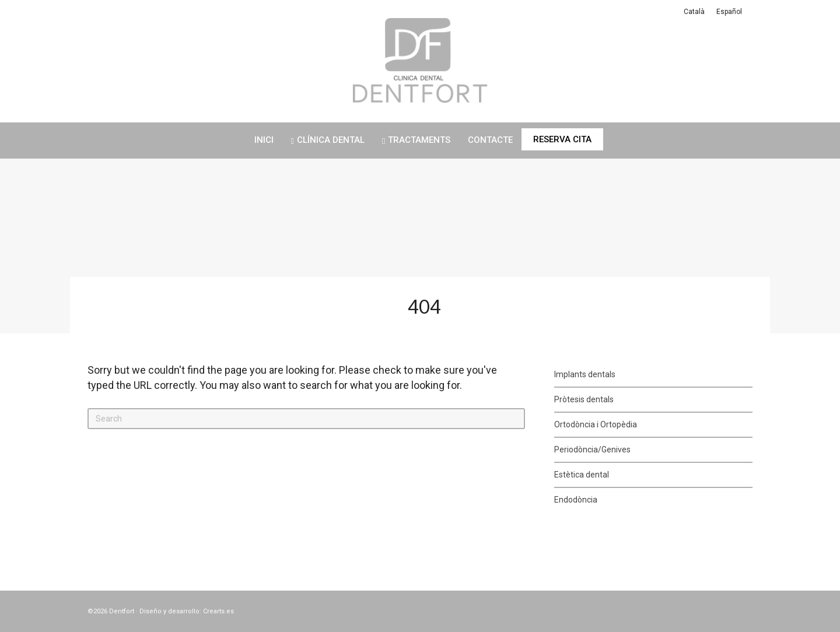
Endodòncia (576, 500)
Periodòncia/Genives (592, 450)
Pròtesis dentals (584, 399)
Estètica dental (582, 475)
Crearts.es (218, 611)
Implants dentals (585, 374)
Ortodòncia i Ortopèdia (596, 424)
